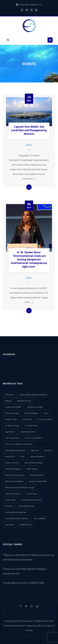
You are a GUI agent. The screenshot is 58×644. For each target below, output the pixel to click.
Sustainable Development (16, 512)
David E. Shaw (11, 419)
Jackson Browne (37, 456)
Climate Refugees (31, 413)
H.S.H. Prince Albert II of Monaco (19, 444)
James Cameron (12, 463)
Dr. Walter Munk (31, 425)
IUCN (22, 456)
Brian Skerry (22, 555)
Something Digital (25, 569)
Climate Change (12, 413)
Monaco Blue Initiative (14, 481)
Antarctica (9, 394)
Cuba (46, 413)
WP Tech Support (46, 625)
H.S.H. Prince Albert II (33, 438)
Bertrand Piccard (24, 401)
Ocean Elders (32, 494)
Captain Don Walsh (13, 407)
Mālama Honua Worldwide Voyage (20, 487)
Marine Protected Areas (15, 475)
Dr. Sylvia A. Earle (12, 425)
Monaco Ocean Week (38, 481)
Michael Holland (36, 475)
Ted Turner (10, 524)
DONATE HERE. (37, 583)
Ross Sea (9, 506)
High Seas (35, 450)
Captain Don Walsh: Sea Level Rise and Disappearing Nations (29, 130)
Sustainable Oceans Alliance (17, 518)
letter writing (32, 469)
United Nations (25, 524)
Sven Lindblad (40, 518)
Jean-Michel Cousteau (34, 463)
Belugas (8, 401)
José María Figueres (13, 469)
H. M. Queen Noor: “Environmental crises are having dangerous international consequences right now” (29, 260)
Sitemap (8, 625)
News (29, 145)
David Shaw (27, 419)
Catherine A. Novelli (35, 407)
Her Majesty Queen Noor (15, 450)
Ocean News (10, 500)
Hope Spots (10, 456)
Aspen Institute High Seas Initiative (33, 394)
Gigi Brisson (10, 432)
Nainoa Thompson (13, 494)
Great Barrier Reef (28, 432)
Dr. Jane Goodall (44, 419)
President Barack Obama (31, 500)
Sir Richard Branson (26, 506)
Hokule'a (48, 450)
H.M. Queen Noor (12, 438)
